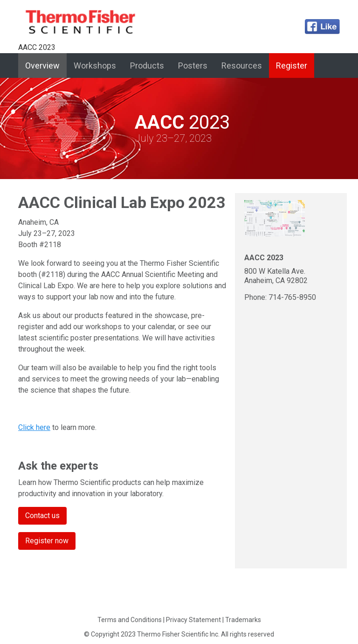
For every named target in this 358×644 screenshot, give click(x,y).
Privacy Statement (193, 620)
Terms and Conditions (130, 620)
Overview (46, 65)
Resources (242, 66)
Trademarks (243, 620)
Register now (47, 541)
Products (147, 66)
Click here (34, 427)
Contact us (42, 516)
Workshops (95, 66)
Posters (193, 66)
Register (292, 66)
